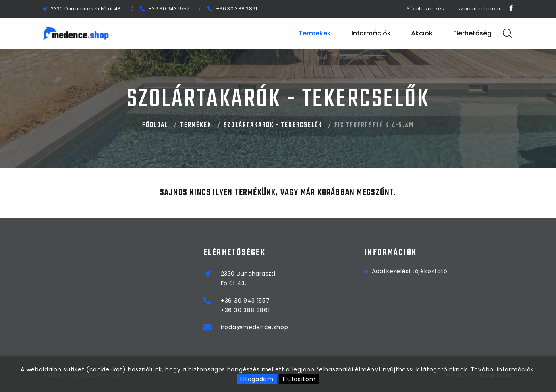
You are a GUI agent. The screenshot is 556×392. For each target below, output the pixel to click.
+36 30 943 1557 (169, 9)
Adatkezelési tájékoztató (410, 271)
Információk (371, 33)
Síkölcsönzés (425, 9)
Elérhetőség (472, 33)
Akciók (422, 33)
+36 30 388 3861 (237, 9)
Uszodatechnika (477, 9)
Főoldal (155, 125)
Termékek (315, 33)
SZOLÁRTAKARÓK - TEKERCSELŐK (273, 125)
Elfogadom (257, 379)
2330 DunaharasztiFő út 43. (248, 278)
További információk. (503, 369)
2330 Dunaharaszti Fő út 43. (86, 9)
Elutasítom (299, 379)
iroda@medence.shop (255, 327)
